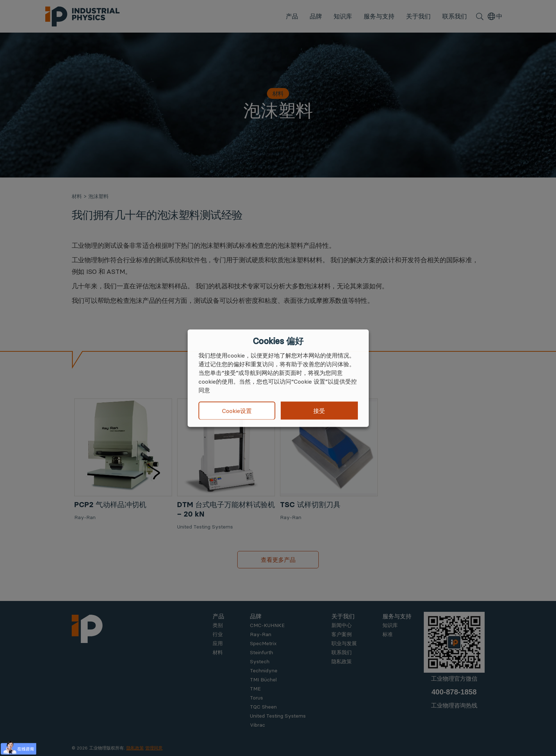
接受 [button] (319, 410)
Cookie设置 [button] (237, 411)
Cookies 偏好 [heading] (278, 341)
